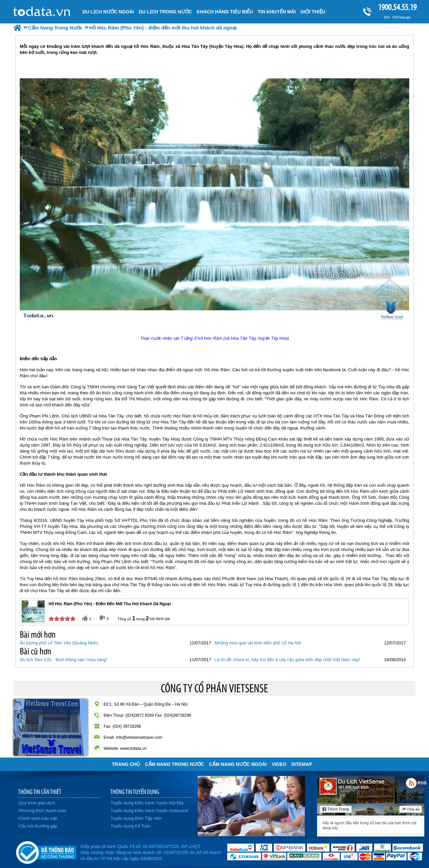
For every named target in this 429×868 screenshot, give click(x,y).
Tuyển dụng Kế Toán (131, 826)
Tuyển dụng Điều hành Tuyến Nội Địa (147, 803)
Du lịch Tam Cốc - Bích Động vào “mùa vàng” (64, 660)
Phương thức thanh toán (42, 811)
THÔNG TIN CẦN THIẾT (40, 792)
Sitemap (302, 764)
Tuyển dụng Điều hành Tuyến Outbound (149, 811)
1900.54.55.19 (397, 7)
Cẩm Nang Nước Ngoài (238, 764)
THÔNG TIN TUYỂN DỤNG (135, 792)
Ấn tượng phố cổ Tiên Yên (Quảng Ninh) (59, 643)
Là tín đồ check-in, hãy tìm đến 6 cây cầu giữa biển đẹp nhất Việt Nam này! (287, 660)
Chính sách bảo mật (38, 818)
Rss (411, 783)
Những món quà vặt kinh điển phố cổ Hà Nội (258, 643)
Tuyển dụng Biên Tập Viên (136, 818)
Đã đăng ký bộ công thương (46, 851)
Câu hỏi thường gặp (38, 826)
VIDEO (279, 764)
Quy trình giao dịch (37, 803)
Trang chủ (126, 764)
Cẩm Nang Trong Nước (174, 764)
